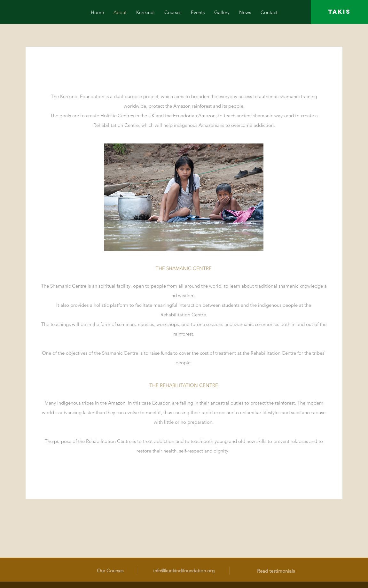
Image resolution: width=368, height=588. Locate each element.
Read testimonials (276, 571)
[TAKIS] (339, 12)
